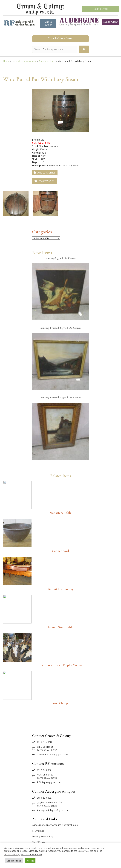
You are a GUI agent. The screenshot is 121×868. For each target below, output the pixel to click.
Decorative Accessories (24, 61)
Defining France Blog (43, 837)
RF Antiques (38, 831)
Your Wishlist (39, 842)
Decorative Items (47, 61)
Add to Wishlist (44, 173)
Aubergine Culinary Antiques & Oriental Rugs (55, 825)
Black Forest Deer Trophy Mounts (61, 665)
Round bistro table (61, 627)
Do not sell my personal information (23, 854)
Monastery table (60, 513)
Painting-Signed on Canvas (61, 258)
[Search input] (55, 49)
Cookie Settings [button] (14, 861)
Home (6, 61)
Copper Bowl (60, 551)
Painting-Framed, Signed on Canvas (61, 328)
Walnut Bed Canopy (61, 589)
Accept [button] (30, 861)
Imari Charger (61, 703)
